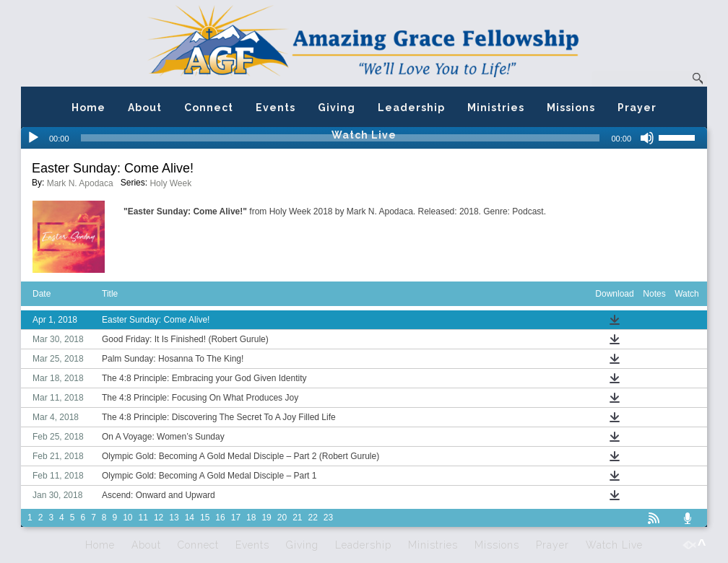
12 (159, 518)
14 (190, 518)
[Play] (33, 138)
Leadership (411, 108)
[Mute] (647, 138)
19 (266, 518)
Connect (209, 108)
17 (236, 518)
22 (313, 518)
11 (143, 518)
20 (282, 518)
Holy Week (170, 183)
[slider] (682, 136)
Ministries (496, 108)
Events (276, 108)
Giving (337, 108)
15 (205, 518)
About (145, 108)
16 (220, 518)
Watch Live (364, 135)
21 (297, 518)
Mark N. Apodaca (80, 183)
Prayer (637, 108)
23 (328, 518)
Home (88, 108)
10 (127, 518)
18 (251, 518)
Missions (571, 108)
